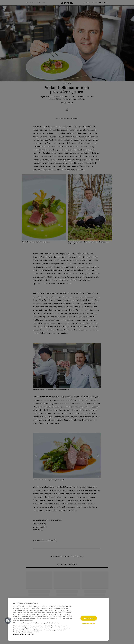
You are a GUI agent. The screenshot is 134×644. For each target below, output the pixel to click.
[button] (8, 621)
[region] (58, 619)
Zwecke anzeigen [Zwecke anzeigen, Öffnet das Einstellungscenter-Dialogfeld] (89, 623)
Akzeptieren (89, 618)
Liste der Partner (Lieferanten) (23, 634)
